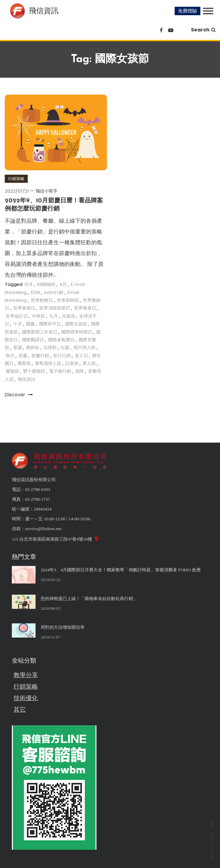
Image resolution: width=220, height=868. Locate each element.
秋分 (10, 356)
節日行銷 (62, 356)
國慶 (30, 324)
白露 (65, 348)
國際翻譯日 (33, 340)
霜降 (80, 371)
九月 (53, 316)
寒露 (18, 348)
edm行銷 (54, 292)
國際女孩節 (76, 324)
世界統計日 (17, 316)
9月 (63, 284)
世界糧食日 (85, 308)
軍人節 (89, 363)
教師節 (33, 348)
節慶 (23, 356)
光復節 (69, 316)
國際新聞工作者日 (40, 332)
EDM (35, 292)
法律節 (50, 348)
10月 (29, 284)
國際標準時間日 (77, 332)
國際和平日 (50, 324)
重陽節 (12, 371)
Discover (19, 395)
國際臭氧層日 (61, 340)
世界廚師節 (68, 300)
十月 (18, 324)
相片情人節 (84, 348)
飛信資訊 (26, 379)
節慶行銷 (40, 356)
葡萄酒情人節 (48, 363)
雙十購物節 (34, 371)
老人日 (81, 356)
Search (203, 30)
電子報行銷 (60, 371)
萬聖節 (24, 363)
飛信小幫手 (47, 191)
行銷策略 (16, 179)
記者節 (72, 363)
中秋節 (38, 316)
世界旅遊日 (24, 308)
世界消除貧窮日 (55, 308)
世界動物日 (42, 300)
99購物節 (46, 284)
